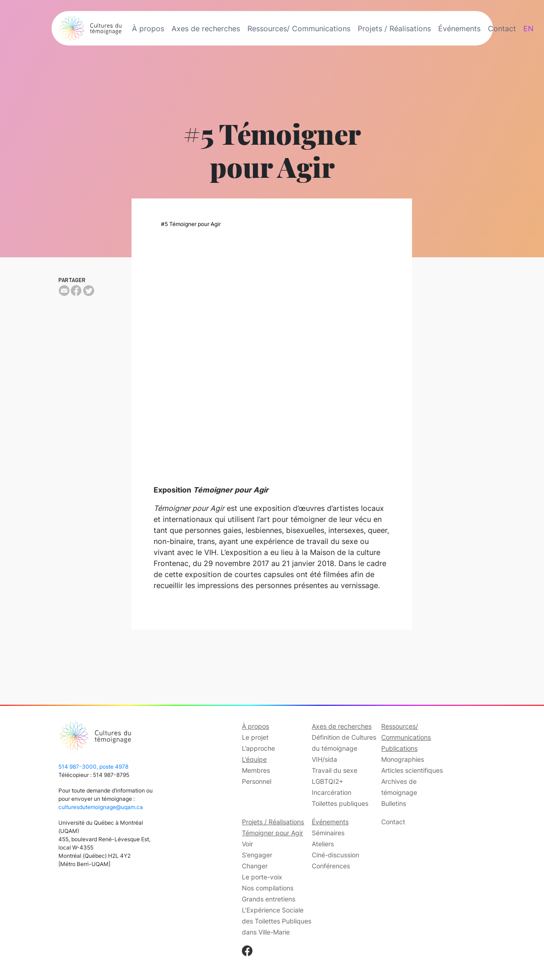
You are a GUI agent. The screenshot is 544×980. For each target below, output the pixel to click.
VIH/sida (324, 759)
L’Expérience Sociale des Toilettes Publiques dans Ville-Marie (277, 921)
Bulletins (394, 803)
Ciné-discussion (335, 855)
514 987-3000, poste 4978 (93, 767)
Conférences (331, 866)
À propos (148, 28)
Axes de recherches (206, 28)
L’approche (258, 748)
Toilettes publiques (340, 803)
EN (528, 28)
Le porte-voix (262, 877)
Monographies (403, 759)
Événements (459, 28)
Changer (255, 866)
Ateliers (323, 844)
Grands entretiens (269, 899)
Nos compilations (268, 888)
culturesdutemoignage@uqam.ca (101, 807)
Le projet (255, 737)
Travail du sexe (335, 770)
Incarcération (332, 792)
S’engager (257, 855)
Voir (247, 844)
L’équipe (254, 759)
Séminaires (328, 833)
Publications (399, 748)
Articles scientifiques (412, 770)
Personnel (257, 781)
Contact (502, 28)
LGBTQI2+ (327, 781)
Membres (256, 770)
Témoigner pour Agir (272, 833)
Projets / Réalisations (394, 28)
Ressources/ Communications (299, 28)
